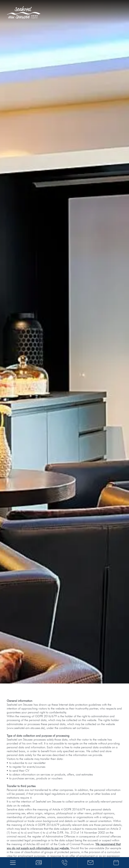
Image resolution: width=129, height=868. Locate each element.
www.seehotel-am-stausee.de (26, 728)
